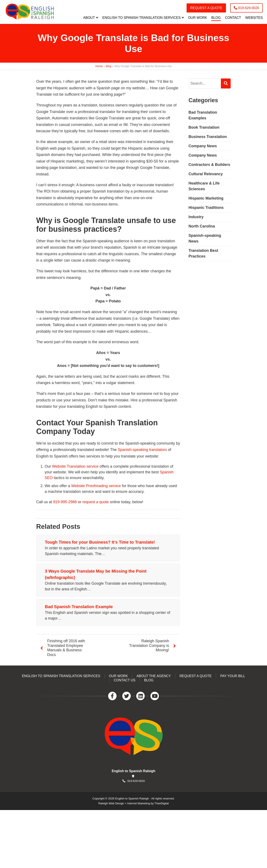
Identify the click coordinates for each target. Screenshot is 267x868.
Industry (196, 217)
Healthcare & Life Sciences (204, 186)
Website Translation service (75, 466)
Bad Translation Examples (203, 115)
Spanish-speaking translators (142, 450)
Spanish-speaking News (205, 238)
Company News (203, 146)
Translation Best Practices (203, 253)
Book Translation (204, 127)
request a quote (96, 502)
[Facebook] (112, 696)
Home (99, 66)
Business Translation (208, 137)
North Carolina (202, 226)
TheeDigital (162, 803)
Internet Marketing (138, 803)
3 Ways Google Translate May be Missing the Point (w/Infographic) (96, 574)
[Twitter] (127, 696)
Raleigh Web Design (111, 803)
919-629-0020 (136, 781)
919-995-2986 (65, 502)
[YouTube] (155, 696)
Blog (109, 66)
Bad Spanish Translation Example (79, 607)
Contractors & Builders (209, 165)
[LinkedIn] (140, 696)
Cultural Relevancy (206, 174)
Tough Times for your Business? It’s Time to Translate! (100, 542)
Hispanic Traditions (206, 208)
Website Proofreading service (96, 486)
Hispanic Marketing (206, 198)
